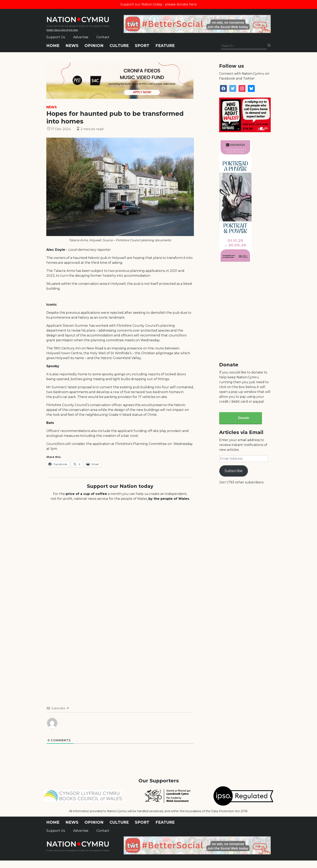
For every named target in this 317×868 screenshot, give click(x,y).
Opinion (94, 46)
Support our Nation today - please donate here (158, 4)
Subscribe (234, 471)
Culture (119, 46)
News (72, 46)
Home (53, 46)
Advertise (81, 37)
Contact (103, 37)
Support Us (56, 37)
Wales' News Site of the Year (62, 30)
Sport (142, 46)
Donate (244, 418)
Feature (165, 46)
